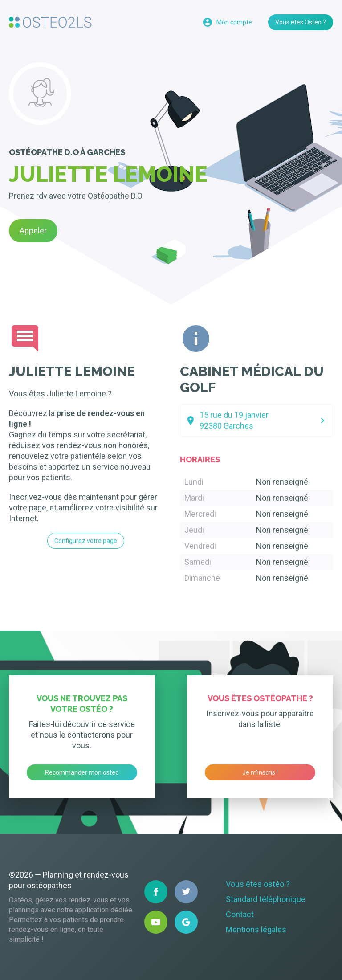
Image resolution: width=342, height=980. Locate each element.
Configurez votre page (86, 541)
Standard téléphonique (266, 899)
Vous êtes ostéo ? (258, 884)
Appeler (33, 231)
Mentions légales (256, 929)
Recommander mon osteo (82, 772)
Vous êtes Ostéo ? (301, 22)
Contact (240, 914)
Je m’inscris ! (260, 772)
